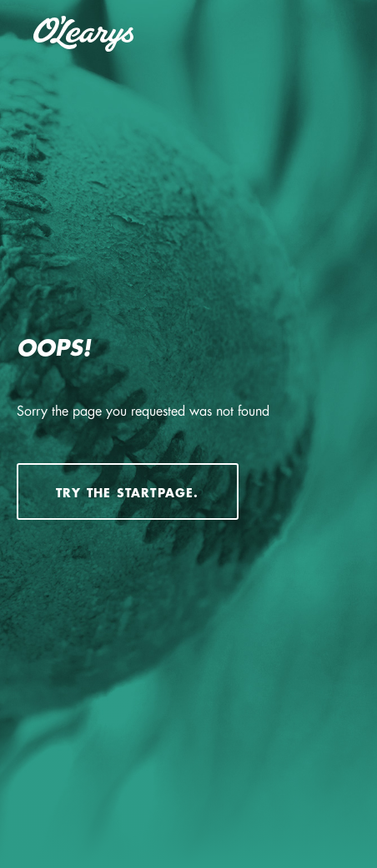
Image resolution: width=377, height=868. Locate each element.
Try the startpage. (128, 493)
